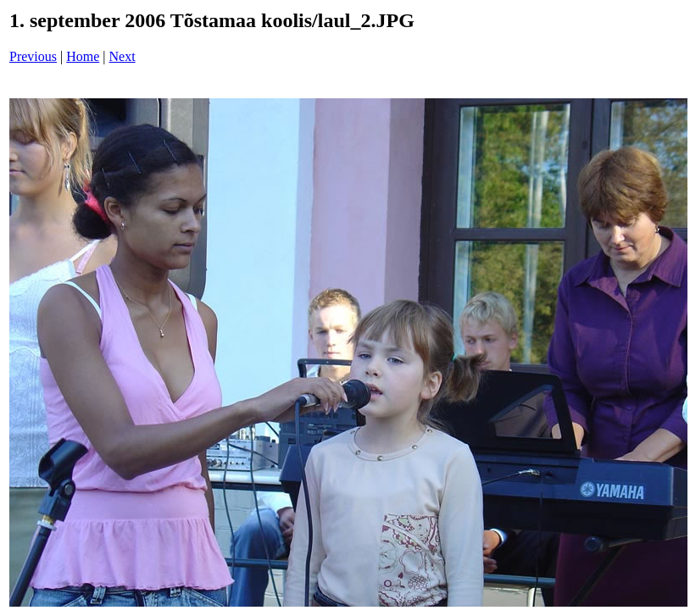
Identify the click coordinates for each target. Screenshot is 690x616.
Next (122, 56)
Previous (33, 56)
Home (83, 56)
